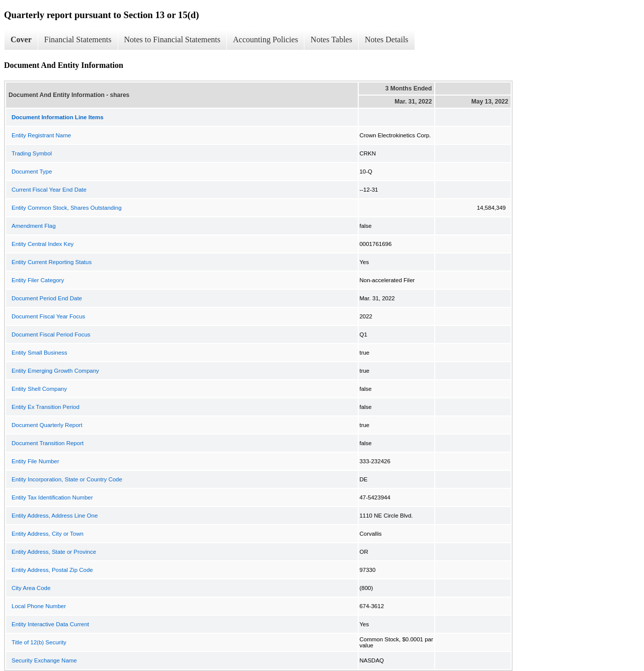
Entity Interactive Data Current (50, 624)
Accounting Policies (265, 39)
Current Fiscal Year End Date (49, 190)
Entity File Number (35, 461)
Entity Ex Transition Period (46, 407)
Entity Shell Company (39, 389)
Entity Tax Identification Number (52, 497)
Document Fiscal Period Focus (51, 334)
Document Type (32, 172)
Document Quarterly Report (47, 425)
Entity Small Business (39, 353)
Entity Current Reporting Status (52, 262)
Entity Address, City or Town (48, 534)
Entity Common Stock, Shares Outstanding (67, 208)
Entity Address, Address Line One (55, 516)
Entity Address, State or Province (54, 552)
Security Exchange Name (44, 660)
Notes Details (387, 39)
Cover (21, 39)
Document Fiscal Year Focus (48, 316)
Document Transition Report (48, 443)
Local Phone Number (39, 606)
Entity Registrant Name (41, 135)
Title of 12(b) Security (39, 642)
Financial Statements (78, 39)
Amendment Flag (34, 226)
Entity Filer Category (38, 280)
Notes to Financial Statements (173, 39)
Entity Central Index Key (43, 244)
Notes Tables (331, 39)
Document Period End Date (47, 298)
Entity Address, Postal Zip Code (52, 570)
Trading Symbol (32, 153)
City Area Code (31, 588)
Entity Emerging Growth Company (55, 371)
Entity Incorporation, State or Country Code (67, 479)
